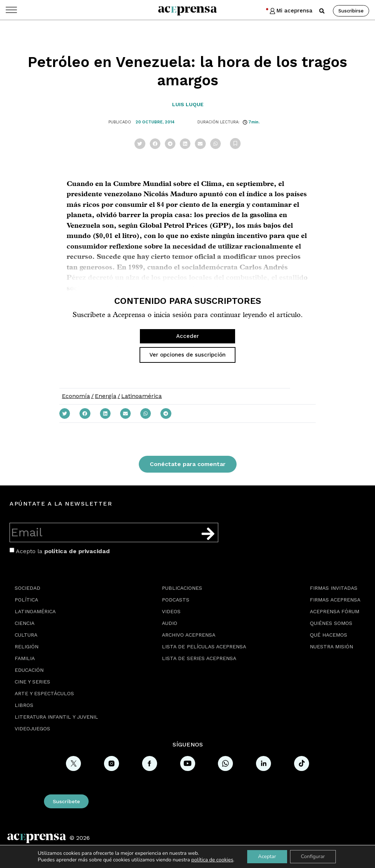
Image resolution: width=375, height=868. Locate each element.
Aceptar (267, 856)
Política (26, 600)
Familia (25, 658)
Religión (27, 647)
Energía (106, 396)
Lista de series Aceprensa (199, 658)
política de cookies (212, 860)
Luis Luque (188, 104)
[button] (322, 11)
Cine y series (32, 682)
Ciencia (25, 623)
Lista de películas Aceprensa (204, 647)
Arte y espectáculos (44, 693)
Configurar (313, 856)
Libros (24, 705)
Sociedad (27, 588)
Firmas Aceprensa (335, 600)
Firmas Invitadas (334, 588)
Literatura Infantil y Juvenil (56, 717)
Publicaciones (182, 588)
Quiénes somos (331, 623)
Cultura (26, 635)
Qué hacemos (328, 635)
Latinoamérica (142, 396)
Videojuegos (32, 729)
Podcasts (176, 600)
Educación (29, 670)
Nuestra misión (331, 647)
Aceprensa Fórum (335, 611)
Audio (170, 623)
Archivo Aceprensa (189, 635)
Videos (171, 611)
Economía (76, 396)
